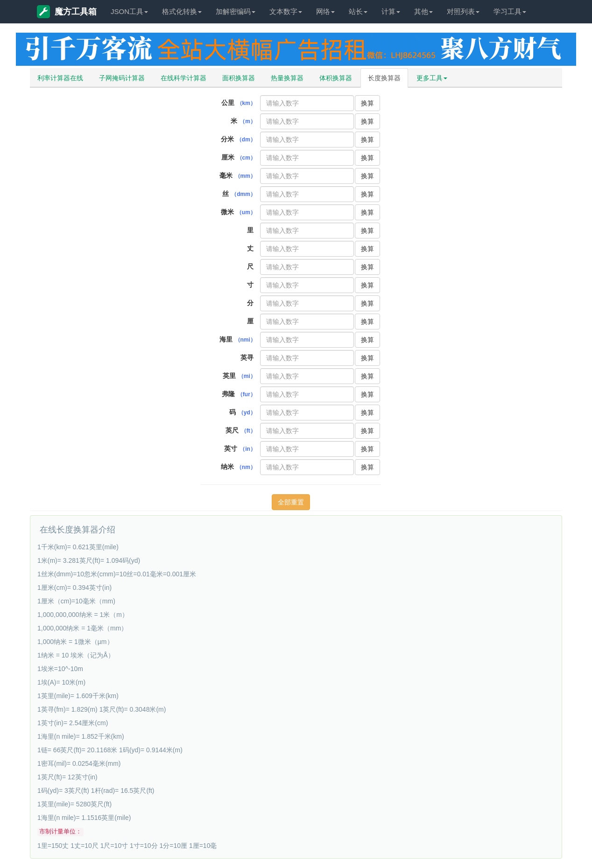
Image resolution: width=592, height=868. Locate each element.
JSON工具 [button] (129, 11)
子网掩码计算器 (122, 78)
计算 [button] (391, 11)
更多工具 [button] (432, 78)
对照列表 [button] (463, 11)
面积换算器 (239, 78)
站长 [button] (358, 11)
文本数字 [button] (286, 11)
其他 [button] (423, 11)
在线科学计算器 (183, 78)
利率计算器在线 (60, 78)
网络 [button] (325, 11)
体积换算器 (336, 78)
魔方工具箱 (67, 12)
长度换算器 (384, 78)
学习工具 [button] (510, 11)
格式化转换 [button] (182, 11)
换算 (367, 103)
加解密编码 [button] (236, 11)
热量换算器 (287, 78)
